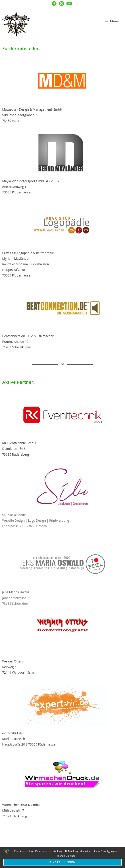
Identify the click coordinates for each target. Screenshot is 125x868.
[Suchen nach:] (121, 21)
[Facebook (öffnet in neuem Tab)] (54, 4)
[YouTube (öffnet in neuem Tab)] (69, 4)
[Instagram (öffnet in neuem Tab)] (61, 4)
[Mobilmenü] (112, 21)
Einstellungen (63, 862)
